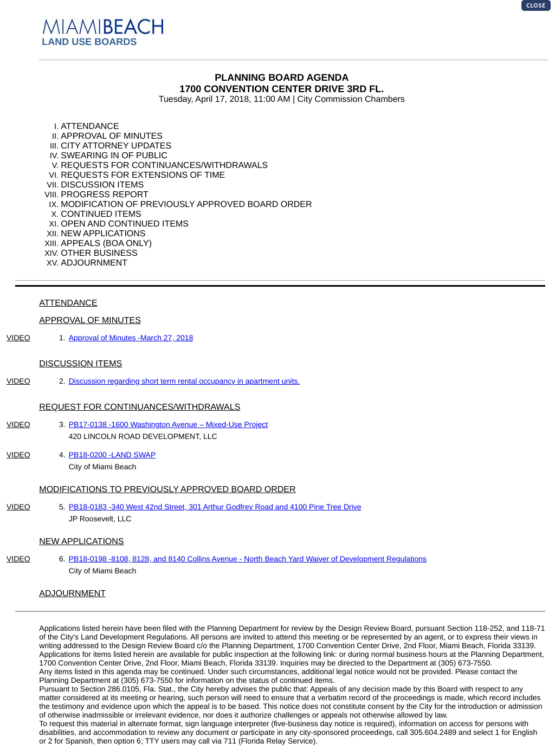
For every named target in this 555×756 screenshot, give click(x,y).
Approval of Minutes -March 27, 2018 (131, 338)
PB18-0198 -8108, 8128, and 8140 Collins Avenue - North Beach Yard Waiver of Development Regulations (248, 559)
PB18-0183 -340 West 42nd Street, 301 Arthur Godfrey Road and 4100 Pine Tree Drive (215, 507)
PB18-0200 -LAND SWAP (112, 455)
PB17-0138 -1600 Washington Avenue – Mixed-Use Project (168, 424)
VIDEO (18, 338)
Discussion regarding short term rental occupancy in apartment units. (184, 381)
